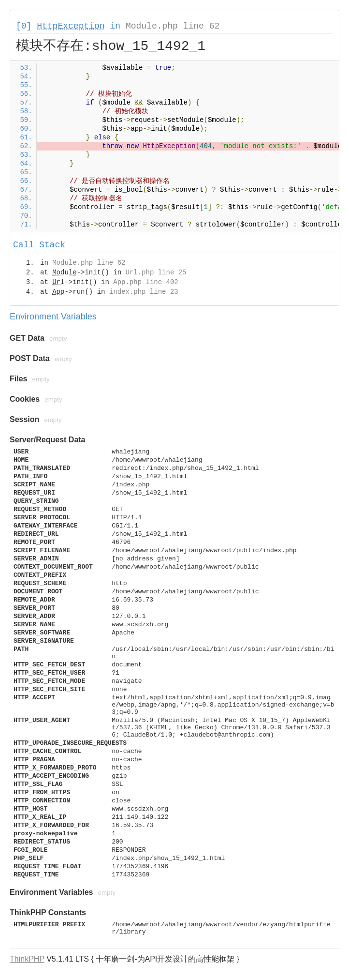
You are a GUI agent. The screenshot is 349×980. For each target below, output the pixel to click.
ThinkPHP (27, 959)
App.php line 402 (145, 282)
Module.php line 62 (173, 26)
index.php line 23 (144, 292)
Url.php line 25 (156, 272)
